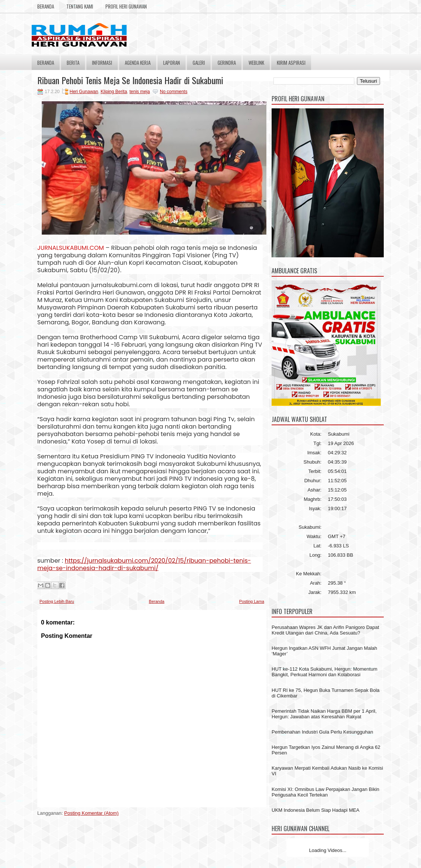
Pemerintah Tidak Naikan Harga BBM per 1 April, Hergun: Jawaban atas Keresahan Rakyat (324, 714)
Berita (73, 63)
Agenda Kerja (138, 63)
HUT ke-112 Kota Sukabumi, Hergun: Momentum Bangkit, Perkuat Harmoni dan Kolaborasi (325, 672)
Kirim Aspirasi (291, 63)
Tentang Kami (80, 6)
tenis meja (140, 92)
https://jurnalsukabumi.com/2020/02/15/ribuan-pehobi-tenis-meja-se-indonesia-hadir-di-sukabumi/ (144, 564)
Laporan (172, 63)
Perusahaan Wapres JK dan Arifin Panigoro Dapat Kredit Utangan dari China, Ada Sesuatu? (325, 630)
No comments (174, 92)
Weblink (256, 63)
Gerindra (227, 63)
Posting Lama (252, 601)
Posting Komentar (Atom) (91, 813)
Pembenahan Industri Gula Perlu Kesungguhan (322, 732)
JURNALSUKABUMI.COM (71, 248)
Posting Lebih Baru (57, 601)
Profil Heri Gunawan (126, 6)
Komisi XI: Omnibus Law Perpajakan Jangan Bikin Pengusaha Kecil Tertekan (325, 792)
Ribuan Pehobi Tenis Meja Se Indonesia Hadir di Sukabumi (130, 80)
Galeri (199, 63)
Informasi (102, 63)
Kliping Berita (114, 92)
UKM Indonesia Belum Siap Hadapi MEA (316, 810)
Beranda (46, 6)
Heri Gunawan (84, 92)
